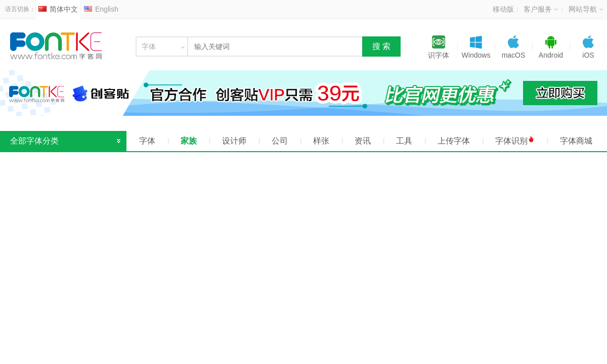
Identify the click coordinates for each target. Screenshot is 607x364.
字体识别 (515, 140)
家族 (189, 141)
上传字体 (454, 141)
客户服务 (541, 9)
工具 (404, 141)
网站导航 (586, 9)
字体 (147, 141)
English (101, 9)
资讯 (363, 141)
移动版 (503, 9)
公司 (280, 141)
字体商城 (576, 141)
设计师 (234, 141)
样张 (321, 141)
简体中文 (58, 9)
